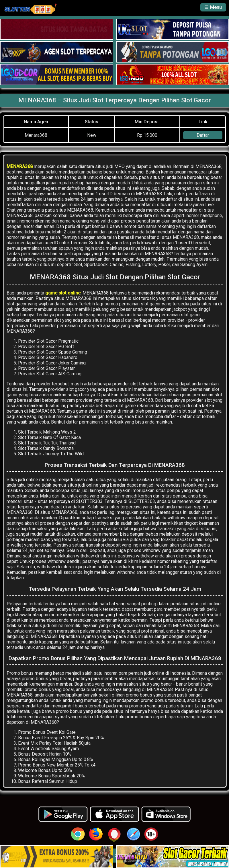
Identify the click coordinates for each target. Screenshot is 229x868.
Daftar (203, 135)
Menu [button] (216, 7)
